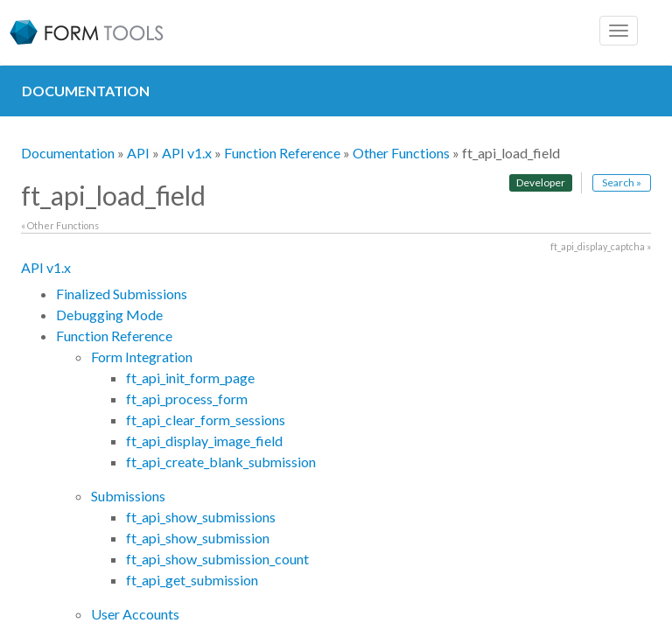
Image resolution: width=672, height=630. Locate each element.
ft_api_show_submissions (201, 517)
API (138, 153)
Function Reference (282, 153)
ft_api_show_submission (198, 538)
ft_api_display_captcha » (601, 246)
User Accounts (135, 614)
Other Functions (401, 153)
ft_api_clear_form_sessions (206, 420)
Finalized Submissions (122, 294)
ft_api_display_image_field (204, 441)
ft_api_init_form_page (190, 378)
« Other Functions (60, 225)
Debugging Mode (109, 315)
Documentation (68, 153)
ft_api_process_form (187, 399)
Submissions (128, 496)
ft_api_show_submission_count (217, 559)
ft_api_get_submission (192, 580)
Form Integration (142, 357)
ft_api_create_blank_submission (221, 462)
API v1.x (187, 153)
